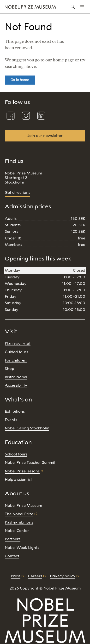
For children (16, 360)
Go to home (20, 80)
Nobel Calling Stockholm (27, 428)
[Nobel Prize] (30, 7)
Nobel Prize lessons (22, 471)
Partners (13, 539)
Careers (35, 576)
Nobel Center (17, 531)
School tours (16, 454)
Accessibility (16, 385)
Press (16, 576)
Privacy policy (63, 576)
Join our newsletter (45, 136)
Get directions (18, 192)
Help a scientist (18, 479)
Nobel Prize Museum (23, 506)
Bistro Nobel (16, 377)
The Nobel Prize (19, 514)
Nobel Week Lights (22, 548)
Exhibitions (15, 411)
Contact (12, 556)
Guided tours (16, 352)
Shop (9, 369)
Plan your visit (18, 343)
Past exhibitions (19, 522)
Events (11, 420)
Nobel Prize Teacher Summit (30, 463)
